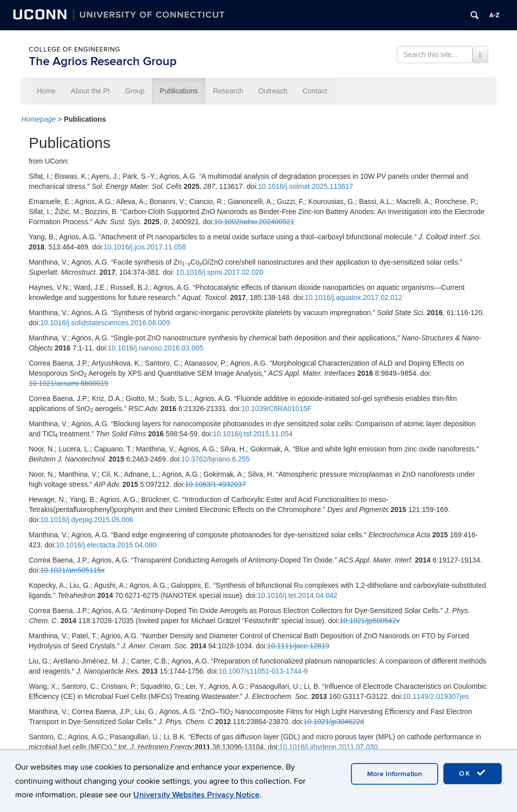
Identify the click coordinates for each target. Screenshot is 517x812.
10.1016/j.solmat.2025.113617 (305, 186)
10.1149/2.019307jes (436, 696)
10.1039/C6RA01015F (276, 409)
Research (228, 91)
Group (135, 91)
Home (46, 91)
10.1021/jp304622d (334, 722)
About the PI (90, 91)
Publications (179, 91)
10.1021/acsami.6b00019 (68, 383)
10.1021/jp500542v (370, 621)
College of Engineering (74, 49)
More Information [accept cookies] (395, 774)
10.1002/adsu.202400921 (254, 222)
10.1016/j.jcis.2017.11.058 (145, 247)
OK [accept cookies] (473, 773)
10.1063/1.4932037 (215, 484)
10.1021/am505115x (73, 570)
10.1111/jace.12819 (298, 646)
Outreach (273, 91)
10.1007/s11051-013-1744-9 (263, 671)
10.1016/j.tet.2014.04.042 (297, 595)
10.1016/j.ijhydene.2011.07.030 (328, 747)
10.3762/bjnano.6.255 (215, 459)
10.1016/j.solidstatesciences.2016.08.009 (105, 323)
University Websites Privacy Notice (196, 795)
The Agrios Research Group (103, 61)
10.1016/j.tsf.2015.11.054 (253, 434)
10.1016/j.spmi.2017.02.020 (220, 272)
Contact (315, 91)
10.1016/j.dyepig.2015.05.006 (87, 520)
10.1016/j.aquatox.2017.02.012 (354, 297)
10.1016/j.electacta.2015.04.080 (106, 545)
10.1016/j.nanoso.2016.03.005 (155, 348)
